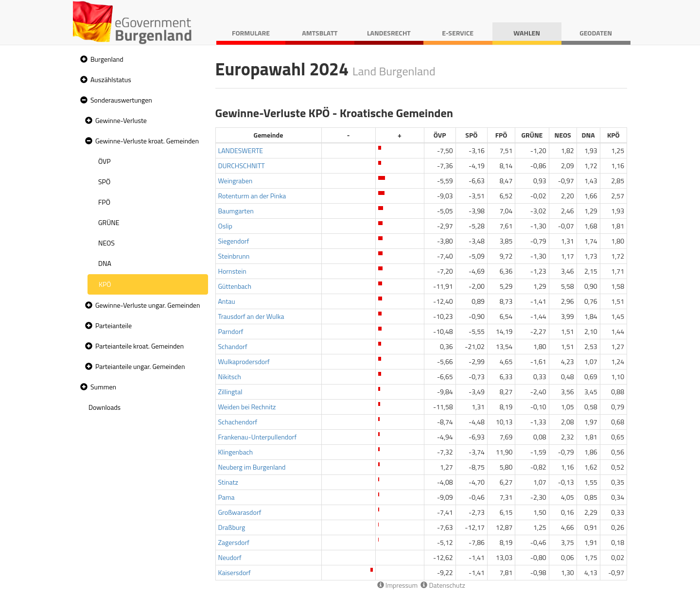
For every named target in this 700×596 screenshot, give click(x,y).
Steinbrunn (234, 256)
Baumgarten (236, 211)
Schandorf (233, 346)
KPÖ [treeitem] (105, 284)
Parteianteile (114, 325)
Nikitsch (230, 377)
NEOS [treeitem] (106, 243)
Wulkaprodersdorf (244, 361)
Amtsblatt (320, 33)
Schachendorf (238, 422)
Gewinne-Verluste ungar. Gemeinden (148, 305)
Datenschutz (443, 585)
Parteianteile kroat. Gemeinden (140, 346)
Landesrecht (389, 33)
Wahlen (527, 33)
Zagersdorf (234, 542)
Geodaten (596, 33)
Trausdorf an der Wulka (251, 316)
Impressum (398, 585)
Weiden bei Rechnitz (247, 407)
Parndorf (231, 331)
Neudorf (230, 557)
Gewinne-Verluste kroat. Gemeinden (147, 141)
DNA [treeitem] (105, 263)
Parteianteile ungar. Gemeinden (140, 366)
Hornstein (232, 271)
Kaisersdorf (235, 572)
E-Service (458, 33)
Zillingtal (230, 392)
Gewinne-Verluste (121, 120)
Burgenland (107, 59)
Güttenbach (235, 286)
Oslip (225, 226)
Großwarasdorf (240, 512)
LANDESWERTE (241, 150)
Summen (103, 387)
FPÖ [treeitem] (104, 202)
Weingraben (236, 181)
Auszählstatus (111, 79)
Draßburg (232, 527)
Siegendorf (234, 241)
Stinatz (228, 482)
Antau (227, 301)
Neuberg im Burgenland (252, 467)
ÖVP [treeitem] (105, 161)
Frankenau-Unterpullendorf (258, 437)
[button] (83, 60)
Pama (227, 497)
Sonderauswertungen (121, 100)
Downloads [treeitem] (105, 407)
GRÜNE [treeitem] (109, 222)
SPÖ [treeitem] (104, 182)
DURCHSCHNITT (242, 166)
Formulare (251, 33)
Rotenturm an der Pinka (252, 196)
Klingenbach (236, 452)
